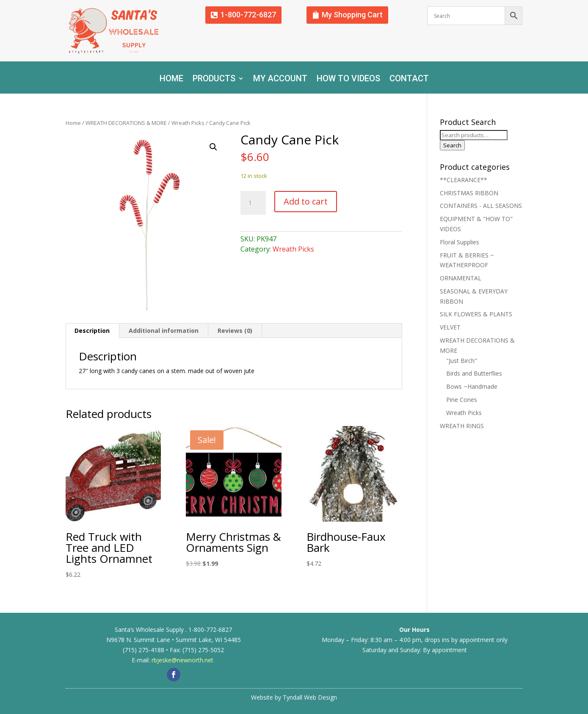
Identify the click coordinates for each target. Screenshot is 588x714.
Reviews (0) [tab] (235, 331)
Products (214, 79)
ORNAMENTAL (461, 278)
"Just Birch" (462, 361)
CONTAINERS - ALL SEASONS (481, 206)
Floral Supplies (460, 242)
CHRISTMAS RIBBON (469, 193)
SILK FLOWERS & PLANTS (476, 314)
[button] (213, 147)
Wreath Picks (188, 123)
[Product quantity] (253, 203)
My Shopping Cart (352, 15)
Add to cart (306, 201)
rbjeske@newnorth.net (182, 660)
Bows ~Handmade (472, 386)
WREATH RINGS (462, 426)
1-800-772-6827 (248, 15)
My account (280, 79)
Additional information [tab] (164, 331)
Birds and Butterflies (474, 373)
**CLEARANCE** (464, 180)
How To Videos (348, 79)
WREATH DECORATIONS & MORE (126, 123)
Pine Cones (462, 400)
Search (452, 145)
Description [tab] (92, 331)
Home (171, 79)
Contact (409, 79)
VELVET (450, 327)
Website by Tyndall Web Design (294, 697)
